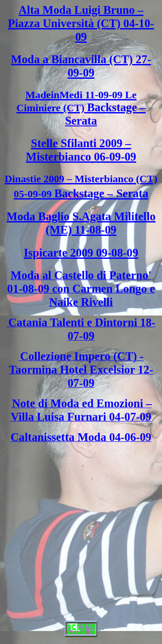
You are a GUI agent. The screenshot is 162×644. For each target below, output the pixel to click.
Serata (81, 121)
